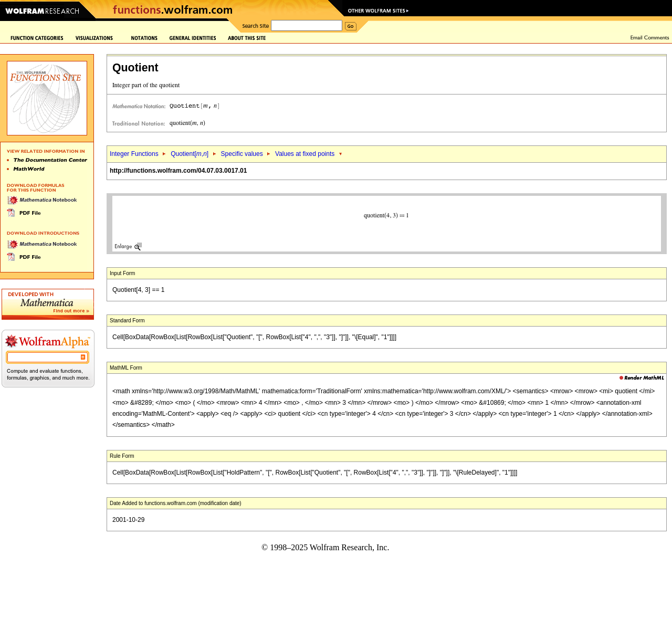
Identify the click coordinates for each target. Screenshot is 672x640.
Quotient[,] (190, 154)
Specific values (242, 154)
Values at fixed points (305, 154)
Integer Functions (134, 154)
